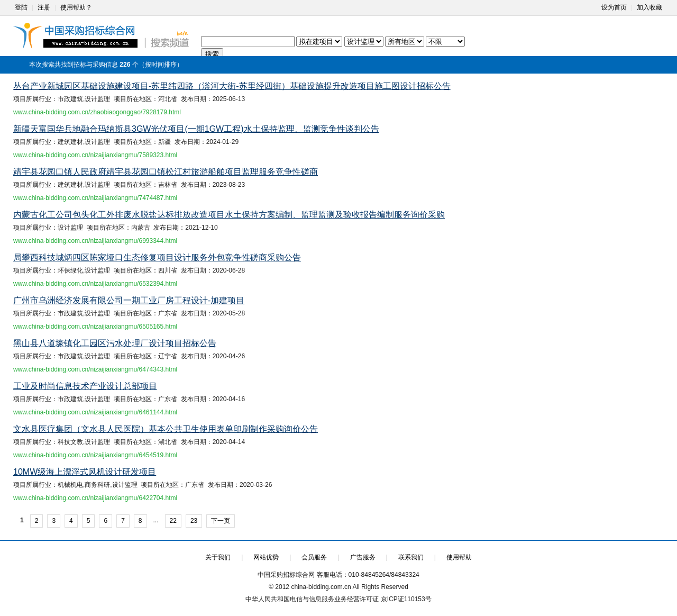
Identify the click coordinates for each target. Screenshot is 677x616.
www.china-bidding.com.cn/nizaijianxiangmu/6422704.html (95, 498)
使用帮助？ (76, 7)
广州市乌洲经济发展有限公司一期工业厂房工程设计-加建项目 (129, 300)
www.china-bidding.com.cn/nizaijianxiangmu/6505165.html (95, 327)
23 (194, 521)
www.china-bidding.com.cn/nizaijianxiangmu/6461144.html (95, 412)
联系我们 (411, 557)
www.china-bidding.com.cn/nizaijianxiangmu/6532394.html (95, 284)
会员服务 (314, 557)
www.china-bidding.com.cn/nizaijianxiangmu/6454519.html (95, 455)
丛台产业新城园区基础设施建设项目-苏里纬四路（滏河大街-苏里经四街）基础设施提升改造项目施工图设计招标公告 (232, 86)
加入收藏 (649, 7)
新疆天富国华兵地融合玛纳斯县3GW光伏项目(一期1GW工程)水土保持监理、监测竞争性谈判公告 (196, 129)
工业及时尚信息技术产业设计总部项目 (85, 386)
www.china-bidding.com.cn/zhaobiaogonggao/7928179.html (97, 112)
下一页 (221, 521)
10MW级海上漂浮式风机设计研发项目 (85, 472)
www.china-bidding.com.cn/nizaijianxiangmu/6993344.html (95, 241)
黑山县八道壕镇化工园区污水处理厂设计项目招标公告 (115, 343)
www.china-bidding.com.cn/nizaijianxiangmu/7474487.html (95, 198)
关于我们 (218, 557)
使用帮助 (459, 557)
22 (173, 521)
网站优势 (266, 557)
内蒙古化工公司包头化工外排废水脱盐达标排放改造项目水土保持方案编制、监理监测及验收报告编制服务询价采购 (229, 215)
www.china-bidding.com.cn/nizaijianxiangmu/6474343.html (95, 369)
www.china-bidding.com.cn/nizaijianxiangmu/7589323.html (95, 155)
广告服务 (363, 557)
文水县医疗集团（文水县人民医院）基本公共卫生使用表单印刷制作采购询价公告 (166, 429)
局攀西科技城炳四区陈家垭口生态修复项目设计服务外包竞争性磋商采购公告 (157, 257)
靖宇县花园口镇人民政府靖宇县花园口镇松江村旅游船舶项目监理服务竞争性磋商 (166, 172)
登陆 (21, 7)
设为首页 (614, 7)
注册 (44, 7)
